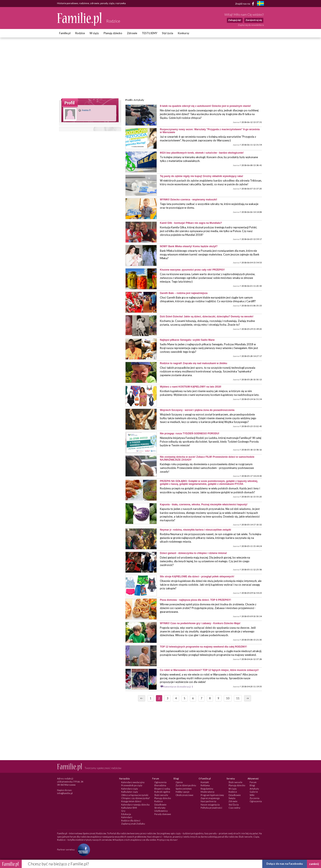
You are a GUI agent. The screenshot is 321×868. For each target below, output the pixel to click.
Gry (123, 811)
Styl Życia (234, 805)
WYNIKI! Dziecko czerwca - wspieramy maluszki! (189, 200)
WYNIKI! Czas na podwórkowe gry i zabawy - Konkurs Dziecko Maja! (200, 623)
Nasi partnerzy (208, 801)
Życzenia (255, 798)
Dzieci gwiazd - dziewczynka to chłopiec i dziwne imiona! (193, 553)
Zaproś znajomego (210, 798)
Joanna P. (85, 110)
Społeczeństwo (184, 789)
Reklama (205, 785)
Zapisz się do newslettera (251, 25)
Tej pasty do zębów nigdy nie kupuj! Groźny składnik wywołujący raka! (202, 176)
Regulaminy (207, 789)
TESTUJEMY (150, 33)
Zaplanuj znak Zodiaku (133, 824)
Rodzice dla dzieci (131, 820)
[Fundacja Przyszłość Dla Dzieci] (83, 849)
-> (248, 698)
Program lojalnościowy (212, 795)
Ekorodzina (160, 785)
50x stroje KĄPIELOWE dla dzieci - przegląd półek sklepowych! (197, 577)
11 (238, 698)
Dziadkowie (160, 805)
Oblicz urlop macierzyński (135, 795)
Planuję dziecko (113, 33)
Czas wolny (234, 808)
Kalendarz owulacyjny (133, 782)
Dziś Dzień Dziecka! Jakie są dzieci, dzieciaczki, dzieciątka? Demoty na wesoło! (207, 317)
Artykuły (254, 789)
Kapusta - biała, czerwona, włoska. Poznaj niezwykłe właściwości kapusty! (204, 504)
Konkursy (184, 33)
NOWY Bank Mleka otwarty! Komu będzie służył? (189, 246)
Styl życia (168, 33)
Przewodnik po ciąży (132, 785)
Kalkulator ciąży (130, 792)
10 (228, 698)
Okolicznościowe (184, 795)
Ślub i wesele (161, 795)
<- (142, 698)
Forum (253, 782)
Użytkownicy (161, 811)
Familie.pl (65, 33)
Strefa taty (160, 808)
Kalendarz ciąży (130, 789)
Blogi (252, 785)
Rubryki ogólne (162, 792)
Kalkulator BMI (129, 808)
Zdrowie (132, 33)
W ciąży (94, 33)
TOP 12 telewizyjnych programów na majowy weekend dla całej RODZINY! (203, 647)
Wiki (252, 795)
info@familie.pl (65, 793)
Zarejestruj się (254, 20)
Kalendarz (127, 817)
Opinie (179, 782)
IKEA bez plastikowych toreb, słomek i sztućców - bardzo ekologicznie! (202, 153)
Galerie (254, 792)
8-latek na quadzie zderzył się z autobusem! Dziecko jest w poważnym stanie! (205, 106)
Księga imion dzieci (131, 801)
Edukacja (126, 814)
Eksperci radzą (162, 789)
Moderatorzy (208, 792)
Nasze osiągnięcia (210, 805)
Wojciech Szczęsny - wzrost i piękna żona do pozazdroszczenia (197, 410)
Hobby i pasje (183, 792)
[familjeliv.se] (260, 4)
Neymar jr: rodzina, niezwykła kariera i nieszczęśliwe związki (195, 530)
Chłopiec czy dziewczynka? (135, 798)
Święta (232, 798)
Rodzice (80, 33)
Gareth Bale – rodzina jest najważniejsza (184, 293)
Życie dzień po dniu (186, 785)
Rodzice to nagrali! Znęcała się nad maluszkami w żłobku (193, 363)
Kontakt (205, 782)
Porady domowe (163, 814)
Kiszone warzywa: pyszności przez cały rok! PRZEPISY (192, 270)
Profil (129, 100)
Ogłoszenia (160, 782)
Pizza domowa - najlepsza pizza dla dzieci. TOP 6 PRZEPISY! (195, 600)
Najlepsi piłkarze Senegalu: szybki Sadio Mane (187, 340)
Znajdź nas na (245, 4)
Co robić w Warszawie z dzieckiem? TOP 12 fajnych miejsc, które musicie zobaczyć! (209, 670)
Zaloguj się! (235, 20)
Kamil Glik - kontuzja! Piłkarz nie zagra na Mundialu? (191, 223)
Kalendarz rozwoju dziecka (135, 805)
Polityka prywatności (211, 808)
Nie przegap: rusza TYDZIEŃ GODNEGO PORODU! (190, 433)
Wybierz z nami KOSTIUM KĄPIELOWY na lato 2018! (191, 387)
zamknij (314, 864)
